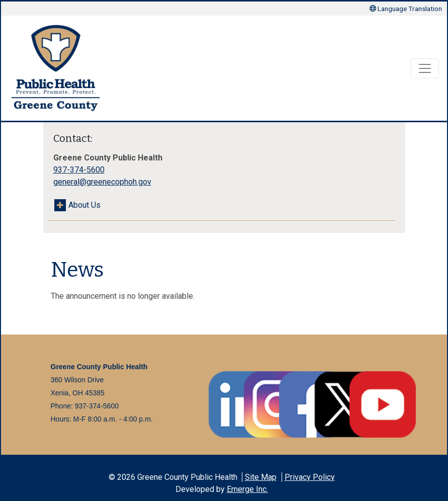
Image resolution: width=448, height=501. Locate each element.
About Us (84, 205)
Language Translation (406, 9)
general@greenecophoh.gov (102, 182)
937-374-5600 (79, 170)
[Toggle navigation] (425, 68)
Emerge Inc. (247, 489)
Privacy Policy (310, 477)
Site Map (261, 477)
